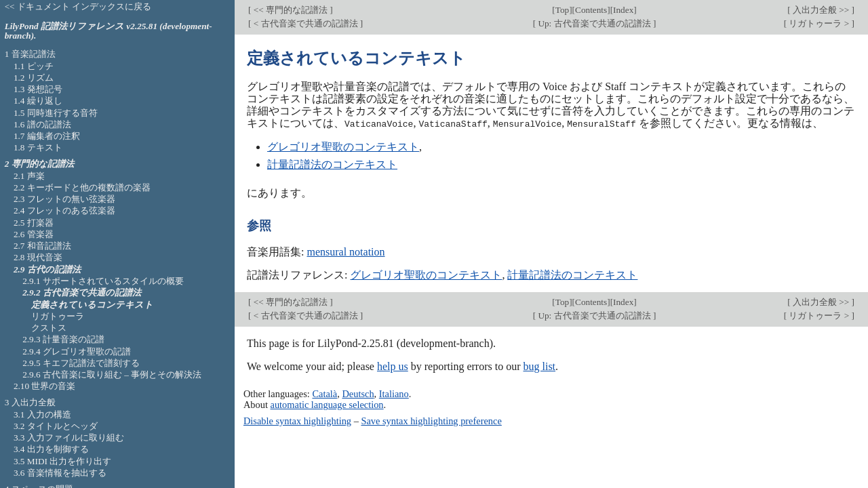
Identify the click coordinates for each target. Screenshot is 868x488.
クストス (49, 328)
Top (562, 10)
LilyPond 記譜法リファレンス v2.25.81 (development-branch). (108, 31)
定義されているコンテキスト (92, 305)
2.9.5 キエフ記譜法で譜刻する (81, 363)
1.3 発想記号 (38, 89)
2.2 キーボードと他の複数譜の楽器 (82, 187)
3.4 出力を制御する (51, 449)
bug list (539, 366)
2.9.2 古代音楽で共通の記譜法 (82, 292)
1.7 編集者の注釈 (47, 136)
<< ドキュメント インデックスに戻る (78, 6)
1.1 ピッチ (34, 66)
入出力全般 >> (821, 10)
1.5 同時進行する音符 (56, 113)
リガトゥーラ (58, 316)
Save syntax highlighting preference (431, 420)
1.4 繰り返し (38, 101)
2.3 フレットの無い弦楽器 (64, 199)
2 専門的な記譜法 (39, 164)
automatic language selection (327, 405)
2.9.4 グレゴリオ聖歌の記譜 (77, 351)
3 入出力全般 (30, 402)
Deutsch (358, 394)
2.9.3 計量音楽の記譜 (63, 339)
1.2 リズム (34, 78)
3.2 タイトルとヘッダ (56, 426)
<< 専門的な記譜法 (290, 10)
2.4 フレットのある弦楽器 (64, 210)
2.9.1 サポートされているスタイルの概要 (103, 281)
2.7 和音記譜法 (42, 246)
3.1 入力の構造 (42, 414)
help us (393, 366)
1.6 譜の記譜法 (42, 124)
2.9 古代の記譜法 (47, 269)
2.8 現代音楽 (38, 257)
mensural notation (346, 251)
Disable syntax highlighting (297, 420)
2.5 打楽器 (34, 223)
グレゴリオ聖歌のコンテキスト (343, 146)
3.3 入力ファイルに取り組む (69, 438)
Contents (591, 10)
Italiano (394, 394)
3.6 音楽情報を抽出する (60, 473)
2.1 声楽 (29, 176)
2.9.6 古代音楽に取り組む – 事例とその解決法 (112, 374)
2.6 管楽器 (34, 234)
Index (623, 10)
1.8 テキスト (38, 147)
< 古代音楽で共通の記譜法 (305, 23)
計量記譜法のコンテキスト (332, 164)
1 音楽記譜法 (30, 54)
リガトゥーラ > (819, 23)
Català (324, 394)
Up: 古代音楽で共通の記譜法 (594, 23)
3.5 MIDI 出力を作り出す (62, 461)
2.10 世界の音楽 (45, 386)
